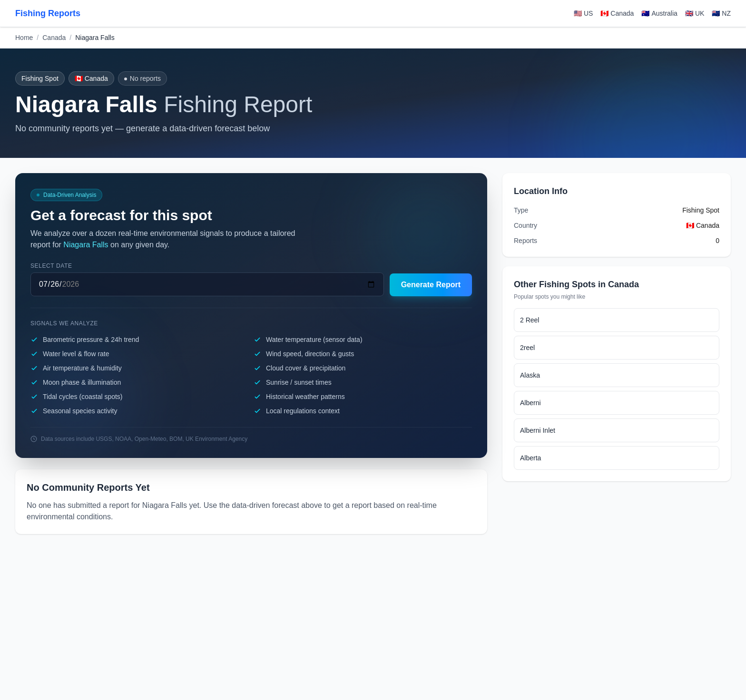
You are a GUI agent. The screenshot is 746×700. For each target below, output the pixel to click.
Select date (51, 266)
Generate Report (431, 285)
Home (24, 38)
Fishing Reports (48, 13)
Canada (54, 38)
